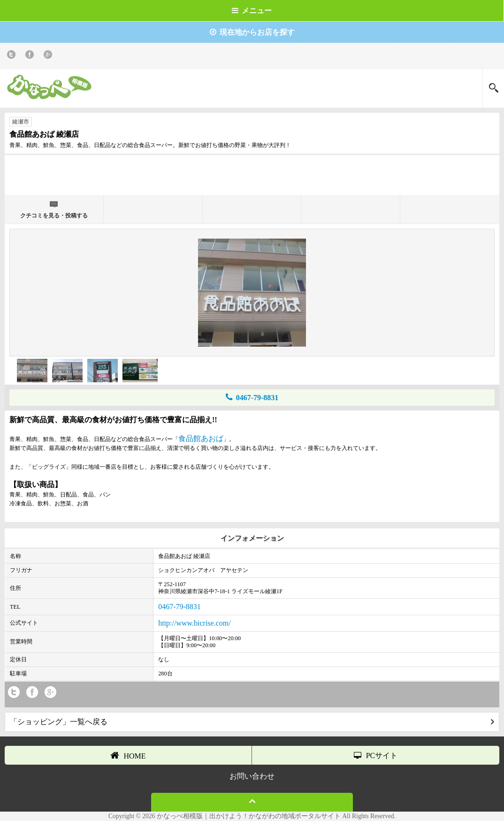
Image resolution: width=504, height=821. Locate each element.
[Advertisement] (252, 174)
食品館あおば (201, 438)
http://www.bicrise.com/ (195, 623)
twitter (13, 56)
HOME (128, 755)
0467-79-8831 (252, 397)
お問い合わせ (252, 776)
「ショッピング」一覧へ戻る (252, 722)
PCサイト (376, 755)
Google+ (50, 56)
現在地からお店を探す (252, 32)
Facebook (31, 56)
